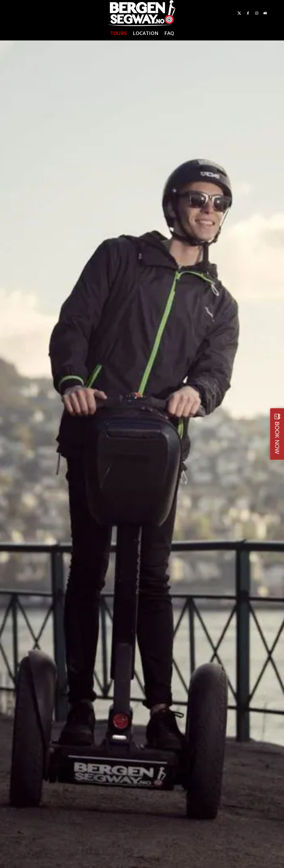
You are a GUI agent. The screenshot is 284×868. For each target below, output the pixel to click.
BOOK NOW (277, 438)
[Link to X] (239, 13)
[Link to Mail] (265, 13)
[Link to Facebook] (248, 13)
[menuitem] (119, 33)
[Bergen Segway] (142, 13)
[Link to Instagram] (257, 13)
